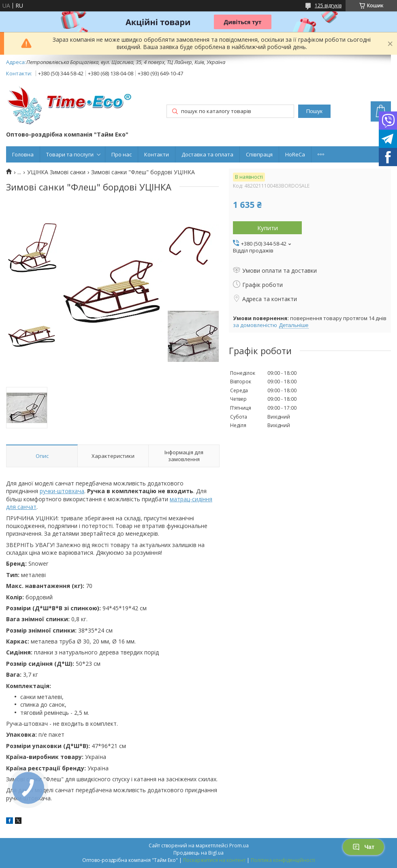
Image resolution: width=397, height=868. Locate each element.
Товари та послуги (70, 154)
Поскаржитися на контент (214, 860)
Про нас (122, 154)
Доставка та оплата (207, 154)
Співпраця (259, 154)
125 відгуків (328, 5)
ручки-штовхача (62, 491)
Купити (268, 228)
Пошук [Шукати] (314, 111)
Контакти (157, 154)
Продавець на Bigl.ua (198, 853)
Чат (363, 847)
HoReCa (295, 154)
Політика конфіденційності (283, 860)
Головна (23, 154)
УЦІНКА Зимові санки (56, 172)
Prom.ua (239, 846)
